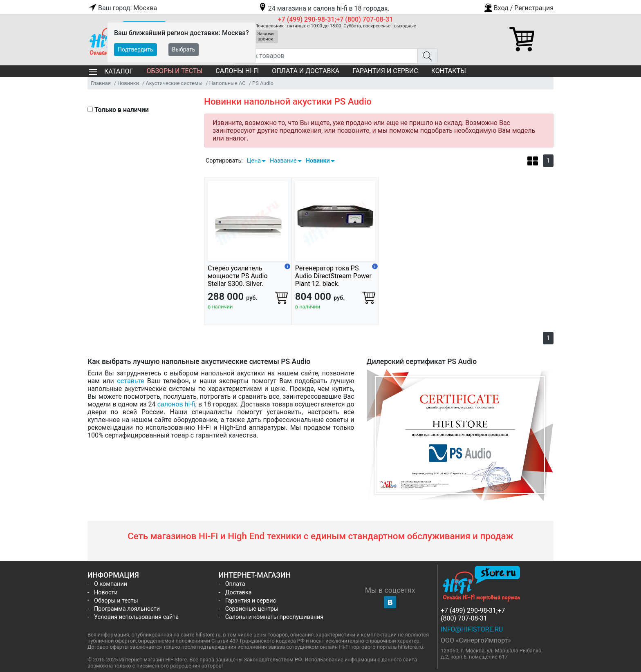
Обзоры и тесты (174, 71)
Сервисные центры (252, 609)
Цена (254, 161)
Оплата (235, 584)
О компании (111, 584)
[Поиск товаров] (326, 56)
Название (283, 161)
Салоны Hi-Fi (237, 71)
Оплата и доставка (306, 71)
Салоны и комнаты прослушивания (275, 617)
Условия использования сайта (136, 617)
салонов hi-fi (176, 404)
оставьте (131, 381)
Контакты (449, 71)
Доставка (239, 593)
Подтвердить (136, 49)
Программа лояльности (127, 609)
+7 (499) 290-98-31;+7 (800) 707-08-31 (336, 19)
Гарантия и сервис (385, 71)
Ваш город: (122, 8)
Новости (106, 593)
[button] (518, 7)
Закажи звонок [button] (266, 36)
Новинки (318, 161)
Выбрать (184, 49)
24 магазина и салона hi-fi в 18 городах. (324, 8)
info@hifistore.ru (472, 629)
